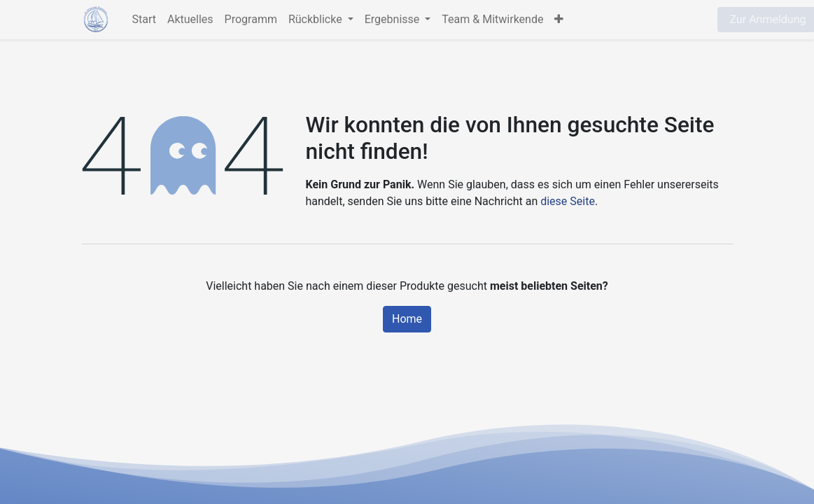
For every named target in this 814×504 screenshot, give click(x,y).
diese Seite (568, 201)
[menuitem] (144, 20)
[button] (559, 20)
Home (407, 319)
